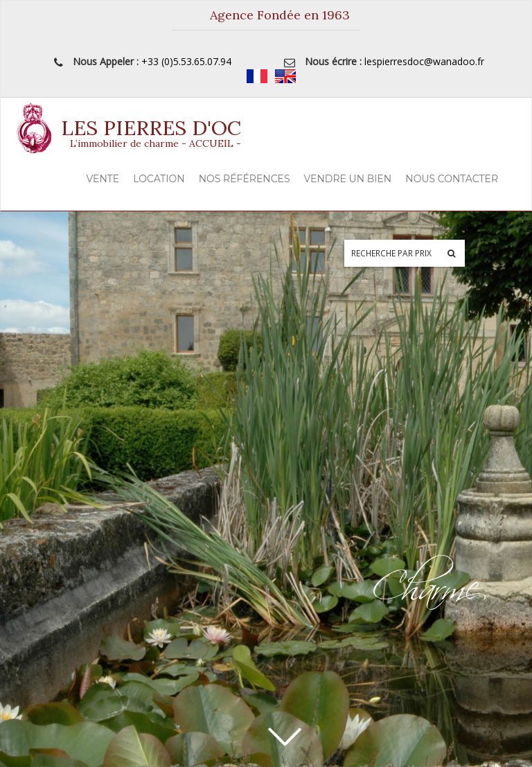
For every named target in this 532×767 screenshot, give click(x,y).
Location (159, 179)
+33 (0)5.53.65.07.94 (186, 61)
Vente (103, 179)
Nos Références (245, 179)
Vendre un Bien (348, 179)
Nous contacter (452, 179)
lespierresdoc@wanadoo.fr (424, 61)
